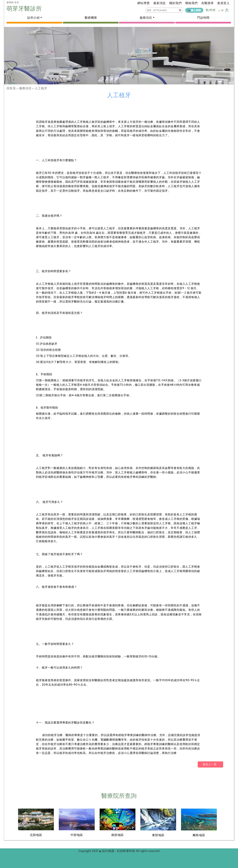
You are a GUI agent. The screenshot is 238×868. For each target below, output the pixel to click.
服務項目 (25, 88)
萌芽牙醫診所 (25, 8)
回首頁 (11, 88)
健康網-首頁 (13, 2)
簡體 (213, 10)
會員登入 (223, 3)
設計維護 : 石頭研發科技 (119, 851)
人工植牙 (41, 88)
